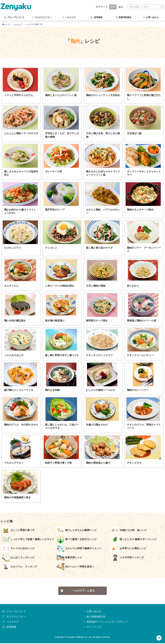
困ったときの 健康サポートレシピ (134, 540)
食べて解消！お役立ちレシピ (77, 540)
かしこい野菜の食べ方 (18, 531)
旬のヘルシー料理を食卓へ (75, 567)
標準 (113, 7)
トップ (6, 25)
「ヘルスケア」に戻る (78, 591)
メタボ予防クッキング (128, 558)
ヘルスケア (18, 25)
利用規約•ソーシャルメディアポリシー (106, 623)
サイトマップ (92, 628)
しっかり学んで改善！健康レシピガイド (28, 540)
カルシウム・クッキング (20, 567)
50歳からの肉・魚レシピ (129, 531)
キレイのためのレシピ (18, 549)
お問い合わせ (92, 612)
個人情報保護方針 (95, 617)
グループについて (14, 612)
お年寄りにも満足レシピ (129, 549)
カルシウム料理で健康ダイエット (79, 549)
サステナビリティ (14, 617)
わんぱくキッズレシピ (18, 558)
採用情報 (9, 628)
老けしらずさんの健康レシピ (77, 531)
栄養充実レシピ (69, 558)
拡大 (121, 7)
